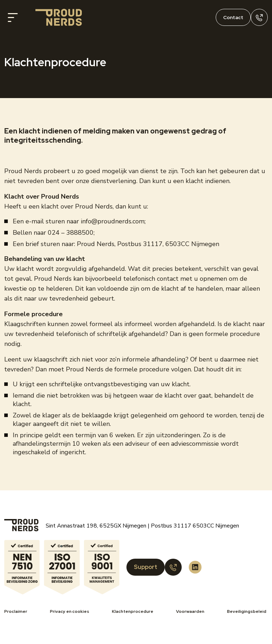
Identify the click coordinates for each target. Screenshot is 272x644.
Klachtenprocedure (133, 611)
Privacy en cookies (70, 611)
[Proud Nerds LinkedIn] (195, 567)
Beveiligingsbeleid (247, 611)
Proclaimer (16, 611)
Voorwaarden (190, 611)
